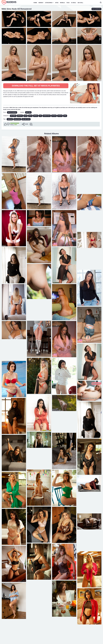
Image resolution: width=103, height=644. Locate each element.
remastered (17, 119)
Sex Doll (80, 3)
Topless (60, 116)
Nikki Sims (28, 112)
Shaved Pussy (47, 116)
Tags (68, 3)
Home (35, 3)
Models (62, 3)
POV (40, 116)
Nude (65, 116)
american (10, 119)
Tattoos (54, 116)
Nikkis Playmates (12, 112)
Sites (57, 3)
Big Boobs (13, 116)
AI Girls (74, 3)
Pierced (36, 116)
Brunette (20, 116)
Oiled (26, 116)
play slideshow (96, 9)
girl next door (26, 119)
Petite (30, 116)
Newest (41, 3)
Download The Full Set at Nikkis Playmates (36, 86)
